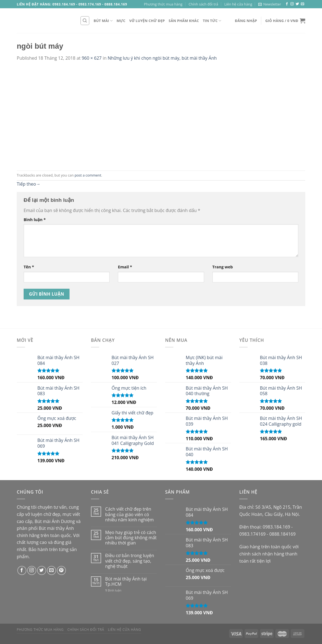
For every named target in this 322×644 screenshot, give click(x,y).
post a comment (88, 175)
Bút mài (103, 21)
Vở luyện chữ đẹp (147, 21)
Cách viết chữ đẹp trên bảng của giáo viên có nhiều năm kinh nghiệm (130, 514)
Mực (121, 21)
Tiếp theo (29, 184)
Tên (29, 267)
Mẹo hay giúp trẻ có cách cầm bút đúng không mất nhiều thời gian (131, 538)
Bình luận (35, 220)
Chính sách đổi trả (203, 4)
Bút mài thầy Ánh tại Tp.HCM (126, 582)
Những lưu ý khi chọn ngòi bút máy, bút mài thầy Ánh (162, 58)
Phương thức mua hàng (163, 4)
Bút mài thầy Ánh (56, 528)
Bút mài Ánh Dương (55, 521)
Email (125, 267)
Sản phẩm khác (184, 21)
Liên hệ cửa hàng (238, 4)
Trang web (223, 267)
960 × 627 (91, 58)
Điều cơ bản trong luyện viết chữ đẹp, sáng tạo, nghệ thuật (130, 561)
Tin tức (212, 21)
